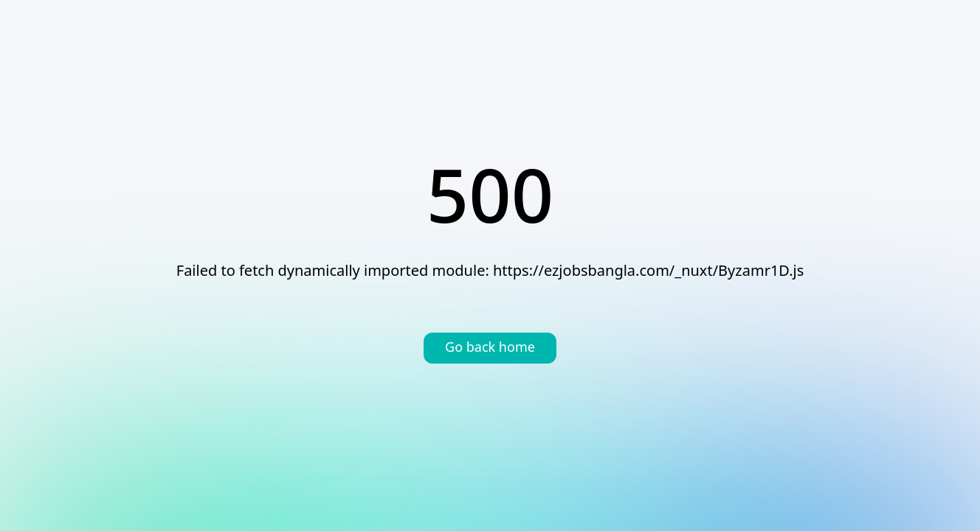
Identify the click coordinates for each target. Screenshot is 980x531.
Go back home (490, 348)
